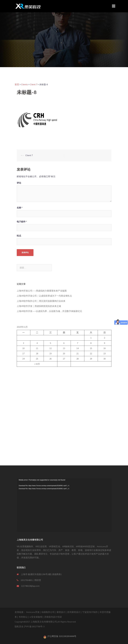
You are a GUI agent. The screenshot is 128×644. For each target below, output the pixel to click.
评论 (19, 183)
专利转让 (23, 617)
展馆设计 (61, 612)
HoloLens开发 (33, 612)
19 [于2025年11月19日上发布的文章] (50, 353)
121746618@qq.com (30, 586)
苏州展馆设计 (74, 612)
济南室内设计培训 (53, 617)
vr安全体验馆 (36, 617)
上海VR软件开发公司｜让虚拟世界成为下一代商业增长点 (44, 296)
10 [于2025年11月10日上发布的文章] (23, 348)
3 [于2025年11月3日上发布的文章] (23, 343)
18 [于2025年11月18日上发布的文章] (37, 353)
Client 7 (29, 155)
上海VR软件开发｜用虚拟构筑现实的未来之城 (39, 306)
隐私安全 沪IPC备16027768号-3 (30, 626)
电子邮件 (22, 222)
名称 (20, 208)
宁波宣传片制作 (90, 612)
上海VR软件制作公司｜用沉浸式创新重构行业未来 (41, 301)
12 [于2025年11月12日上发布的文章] (50, 348)
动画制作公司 (48, 612)
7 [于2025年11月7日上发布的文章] (78, 343)
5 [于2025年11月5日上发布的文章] (50, 343)
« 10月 (37, 364)
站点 (19, 236)
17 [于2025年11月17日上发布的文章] (23, 353)
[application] (64, 505)
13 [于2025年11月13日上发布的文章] (64, 348)
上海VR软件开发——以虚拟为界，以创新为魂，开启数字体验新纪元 (49, 311)
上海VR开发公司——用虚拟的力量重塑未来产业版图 (42, 291)
